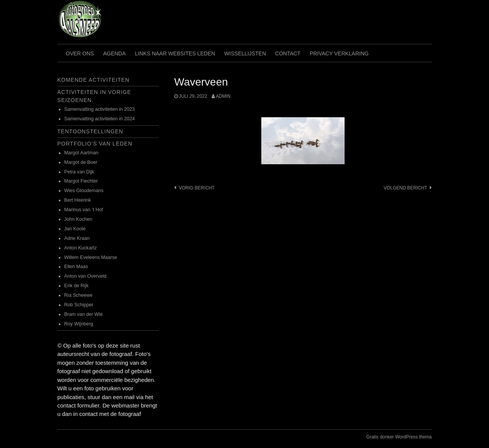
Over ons (80, 53)
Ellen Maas (76, 267)
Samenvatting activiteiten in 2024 (100, 119)
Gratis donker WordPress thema (399, 437)
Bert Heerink (78, 200)
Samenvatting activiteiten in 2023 (100, 109)
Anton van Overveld (85, 276)
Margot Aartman (81, 153)
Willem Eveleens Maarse (91, 257)
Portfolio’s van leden (95, 144)
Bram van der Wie (83, 314)
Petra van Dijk (79, 172)
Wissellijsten (245, 53)
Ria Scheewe (78, 295)
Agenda (114, 53)
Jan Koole (75, 229)
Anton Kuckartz (80, 248)
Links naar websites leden (175, 53)
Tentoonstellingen (90, 131)
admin (223, 96)
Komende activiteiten (93, 80)
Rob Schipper (79, 305)
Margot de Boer (81, 162)
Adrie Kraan (77, 238)
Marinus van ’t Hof (84, 210)
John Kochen (78, 219)
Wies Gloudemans (84, 191)
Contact (288, 53)
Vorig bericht (197, 188)
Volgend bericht (405, 188)
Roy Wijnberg (79, 324)
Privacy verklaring (339, 53)
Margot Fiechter (81, 181)
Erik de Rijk (76, 286)
